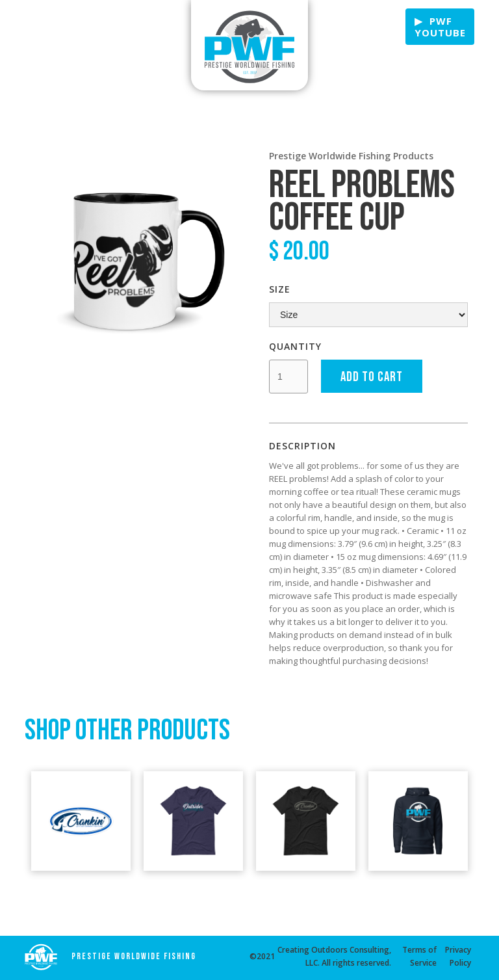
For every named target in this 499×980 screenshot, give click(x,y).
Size (280, 289)
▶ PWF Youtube (440, 27)
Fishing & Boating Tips (57, 28)
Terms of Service (419, 956)
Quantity (295, 346)
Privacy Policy (458, 956)
